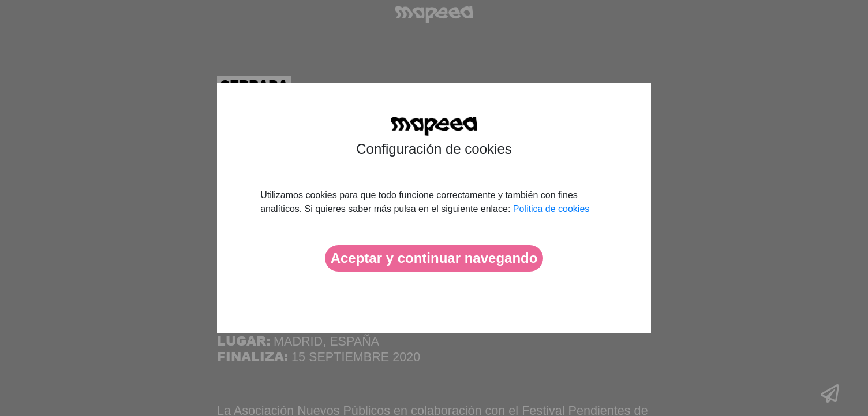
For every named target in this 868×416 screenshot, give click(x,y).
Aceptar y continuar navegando (434, 258)
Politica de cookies (551, 209)
